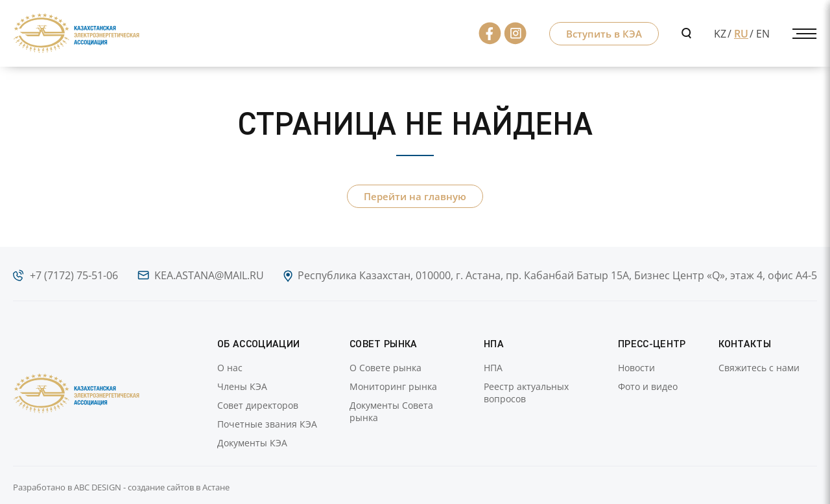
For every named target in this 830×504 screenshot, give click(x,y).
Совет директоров (258, 405)
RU (741, 34)
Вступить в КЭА (604, 34)
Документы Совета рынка (391, 411)
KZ (720, 34)
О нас (230, 368)
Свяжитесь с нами (759, 368)
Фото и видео (648, 386)
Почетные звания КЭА (267, 424)
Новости (636, 368)
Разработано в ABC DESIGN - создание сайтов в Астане (121, 487)
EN (763, 34)
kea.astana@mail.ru (209, 275)
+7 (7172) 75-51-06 (74, 275)
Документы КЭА (252, 443)
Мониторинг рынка (393, 386)
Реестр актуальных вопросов (526, 393)
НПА (493, 368)
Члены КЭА (242, 386)
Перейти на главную (415, 196)
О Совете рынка (385, 368)
